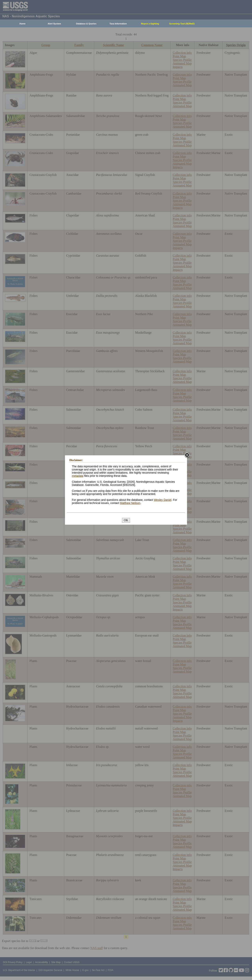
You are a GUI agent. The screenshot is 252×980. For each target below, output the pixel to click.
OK (126, 520)
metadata (78, 476)
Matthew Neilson (130, 503)
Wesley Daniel (163, 500)
